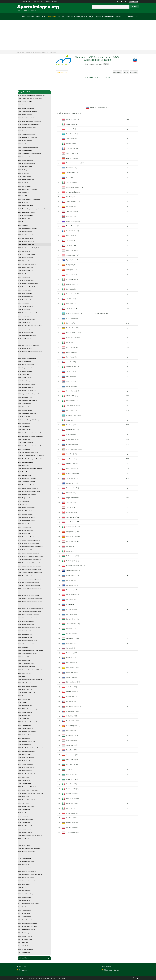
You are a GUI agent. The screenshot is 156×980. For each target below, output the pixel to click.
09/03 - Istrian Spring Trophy (26, 206)
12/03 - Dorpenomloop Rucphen (27, 212)
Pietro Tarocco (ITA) (72, 803)
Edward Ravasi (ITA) (72, 284)
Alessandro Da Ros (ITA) (73, 527)
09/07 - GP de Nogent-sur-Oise (27, 644)
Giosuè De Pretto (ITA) (73, 789)
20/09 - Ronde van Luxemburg (26, 878)
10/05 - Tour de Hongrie (25, 378)
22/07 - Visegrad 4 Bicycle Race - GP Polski (30, 670)
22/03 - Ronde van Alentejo (26, 258)
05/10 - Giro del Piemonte (25, 936)
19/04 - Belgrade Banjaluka (26, 332)
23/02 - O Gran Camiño (24, 157)
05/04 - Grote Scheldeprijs (25, 293)
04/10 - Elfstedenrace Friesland (27, 930)
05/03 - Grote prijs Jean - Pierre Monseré (29, 199)
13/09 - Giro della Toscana (25, 832)
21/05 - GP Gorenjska (24, 423)
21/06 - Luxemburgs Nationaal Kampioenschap (31, 547)
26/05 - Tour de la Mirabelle (26, 443)
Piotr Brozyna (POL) (72, 828)
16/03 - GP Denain (23, 225)
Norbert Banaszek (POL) (73, 439)
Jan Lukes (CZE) (71, 362)
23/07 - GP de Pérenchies (25, 683)
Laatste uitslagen (51, 1)
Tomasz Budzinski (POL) (73, 226)
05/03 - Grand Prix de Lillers (26, 196)
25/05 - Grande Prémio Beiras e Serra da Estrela (31, 433)
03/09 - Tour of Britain (24, 810)
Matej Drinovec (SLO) (72, 663)
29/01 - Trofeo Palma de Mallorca (27, 118)
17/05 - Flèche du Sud (24, 407)
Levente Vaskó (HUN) (72, 740)
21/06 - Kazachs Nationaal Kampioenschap (30, 560)
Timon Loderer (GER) (72, 173)
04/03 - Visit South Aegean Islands (27, 183)
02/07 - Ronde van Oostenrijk (26, 621)
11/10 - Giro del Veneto (24, 946)
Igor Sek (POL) (70, 546)
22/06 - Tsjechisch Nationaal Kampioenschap (30, 573)
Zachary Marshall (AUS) (73, 570)
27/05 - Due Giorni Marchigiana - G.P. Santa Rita (31, 456)
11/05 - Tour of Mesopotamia (26, 381)
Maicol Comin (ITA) (72, 551)
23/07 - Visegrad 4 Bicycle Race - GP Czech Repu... (32, 680)
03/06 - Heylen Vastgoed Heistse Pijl (28, 488)
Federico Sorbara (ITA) (73, 798)
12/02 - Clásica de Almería (25, 141)
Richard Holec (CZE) (72, 697)
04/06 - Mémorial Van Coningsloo (27, 495)
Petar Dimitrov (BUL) (72, 774)
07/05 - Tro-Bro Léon (24, 374)
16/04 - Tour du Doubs (24, 323)
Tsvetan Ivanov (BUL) (72, 755)
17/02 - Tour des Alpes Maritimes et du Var (30, 154)
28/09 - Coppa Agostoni (25, 891)
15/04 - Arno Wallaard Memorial (27, 319)
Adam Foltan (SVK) (72, 677)
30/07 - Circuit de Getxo (25, 715)
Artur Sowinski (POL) (72, 435)
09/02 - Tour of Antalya (24, 131)
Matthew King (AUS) (72, 483)
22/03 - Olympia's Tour (24, 261)
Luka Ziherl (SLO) (71, 177)
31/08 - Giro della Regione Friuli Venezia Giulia (31, 793)
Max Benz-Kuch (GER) (73, 328)
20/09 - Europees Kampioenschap (27, 881)
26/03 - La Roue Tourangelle (26, 267)
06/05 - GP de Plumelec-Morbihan (27, 358)
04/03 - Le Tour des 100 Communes (28, 189)
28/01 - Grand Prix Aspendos (26, 108)
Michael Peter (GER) (72, 823)
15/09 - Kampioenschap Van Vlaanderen (29, 849)
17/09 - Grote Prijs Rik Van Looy (27, 868)
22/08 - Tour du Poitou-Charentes (27, 774)
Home (23, 17)
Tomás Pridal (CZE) (72, 308)
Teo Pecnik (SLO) (71, 371)
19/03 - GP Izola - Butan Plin (26, 245)
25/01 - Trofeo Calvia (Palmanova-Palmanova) (31, 98)
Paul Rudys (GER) (71, 425)
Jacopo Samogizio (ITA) (73, 405)
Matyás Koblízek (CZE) (73, 721)
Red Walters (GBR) (72, 216)
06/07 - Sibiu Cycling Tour (25, 634)
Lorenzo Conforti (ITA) (73, 294)
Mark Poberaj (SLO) (72, 653)
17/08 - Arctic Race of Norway (26, 758)
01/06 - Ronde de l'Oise (25, 475)
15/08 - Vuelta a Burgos (25, 745)
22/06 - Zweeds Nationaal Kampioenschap (30, 589)
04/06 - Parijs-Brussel (24, 498)
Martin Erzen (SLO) (72, 614)
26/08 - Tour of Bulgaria (24, 784)
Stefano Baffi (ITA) (71, 182)
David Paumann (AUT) (73, 347)
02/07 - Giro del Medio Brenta (26, 624)
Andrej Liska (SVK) (72, 687)
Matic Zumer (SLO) (72, 410)
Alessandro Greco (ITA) (73, 367)
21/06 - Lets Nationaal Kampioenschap (29, 553)
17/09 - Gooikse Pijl (23, 865)
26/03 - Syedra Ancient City (26, 271)
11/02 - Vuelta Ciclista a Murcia (27, 134)
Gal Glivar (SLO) (71, 197)
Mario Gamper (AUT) (72, 236)
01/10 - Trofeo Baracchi (24, 910)
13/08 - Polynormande (24, 738)
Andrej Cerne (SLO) (72, 604)
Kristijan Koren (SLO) (72, 318)
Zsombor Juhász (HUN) (73, 624)
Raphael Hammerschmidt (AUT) (75, 565)
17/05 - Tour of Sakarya (24, 404)
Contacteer (23, 970)
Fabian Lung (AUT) (72, 590)
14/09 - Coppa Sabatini (24, 845)
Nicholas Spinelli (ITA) (73, 561)
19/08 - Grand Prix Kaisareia (26, 764)
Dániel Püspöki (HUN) (72, 638)
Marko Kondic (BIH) (72, 658)
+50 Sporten (128, 17)
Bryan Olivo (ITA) (71, 304)
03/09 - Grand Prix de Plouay (26, 806)
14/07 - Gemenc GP (24, 657)
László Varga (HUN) (72, 633)
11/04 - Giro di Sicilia (24, 303)
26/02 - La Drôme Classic (25, 167)
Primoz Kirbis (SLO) (72, 813)
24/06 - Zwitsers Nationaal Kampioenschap (30, 611)
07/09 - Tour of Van (23, 816)
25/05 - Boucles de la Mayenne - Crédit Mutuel (31, 436)
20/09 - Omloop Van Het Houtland (27, 871)
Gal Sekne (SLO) (71, 648)
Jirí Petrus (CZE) (71, 299)
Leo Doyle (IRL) (71, 323)
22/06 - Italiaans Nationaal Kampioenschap (30, 569)
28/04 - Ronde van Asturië (25, 342)
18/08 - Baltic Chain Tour (25, 761)
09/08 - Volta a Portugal (25, 725)
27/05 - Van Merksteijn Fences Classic (28, 452)
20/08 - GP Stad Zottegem (25, 771)
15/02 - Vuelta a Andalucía (25, 150)
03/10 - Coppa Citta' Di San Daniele (28, 926)
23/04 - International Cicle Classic (27, 336)
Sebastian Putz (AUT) (72, 274)
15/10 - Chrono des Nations (26, 949)
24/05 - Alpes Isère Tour (25, 430)
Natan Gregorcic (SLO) (73, 575)
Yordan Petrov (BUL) (72, 769)
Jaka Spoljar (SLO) (72, 459)
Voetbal (30, 17)
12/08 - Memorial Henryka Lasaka (27, 732)
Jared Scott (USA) (71, 503)
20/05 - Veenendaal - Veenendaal (27, 413)
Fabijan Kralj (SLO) (72, 580)
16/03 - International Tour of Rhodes (28, 228)
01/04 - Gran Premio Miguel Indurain (28, 284)
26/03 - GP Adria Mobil (24, 277)
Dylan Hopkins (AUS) (72, 260)
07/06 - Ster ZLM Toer (24, 504)
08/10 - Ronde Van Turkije (25, 939)
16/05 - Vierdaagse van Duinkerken (28, 400)
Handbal (98, 17)
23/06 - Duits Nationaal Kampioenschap (29, 595)
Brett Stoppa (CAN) (72, 512)
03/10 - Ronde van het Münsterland (28, 923)
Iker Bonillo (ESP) (71, 206)
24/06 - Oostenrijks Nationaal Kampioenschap (30, 608)
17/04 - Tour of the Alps (24, 329)
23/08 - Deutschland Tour (25, 777)
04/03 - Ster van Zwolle (24, 186)
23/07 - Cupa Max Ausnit (25, 673)
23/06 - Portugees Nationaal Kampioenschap (30, 602)
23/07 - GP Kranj (23, 676)
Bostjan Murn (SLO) (72, 464)
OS (137, 17)
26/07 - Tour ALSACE (24, 699)
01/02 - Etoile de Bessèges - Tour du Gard (29, 121)
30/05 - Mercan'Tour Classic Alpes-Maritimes (30, 469)
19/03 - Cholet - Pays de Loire (26, 241)
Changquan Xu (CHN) (72, 532)
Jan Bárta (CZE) (71, 240)
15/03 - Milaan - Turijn (24, 219)
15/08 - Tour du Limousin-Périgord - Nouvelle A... (31, 748)
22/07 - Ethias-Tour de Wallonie (27, 667)
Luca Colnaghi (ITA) (72, 279)
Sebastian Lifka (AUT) (72, 595)
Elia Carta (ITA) (71, 808)
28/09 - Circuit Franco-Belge (26, 894)
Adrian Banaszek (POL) (73, 517)
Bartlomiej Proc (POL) (72, 119)
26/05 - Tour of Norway (24, 439)
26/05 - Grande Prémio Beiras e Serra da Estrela (31, 446)
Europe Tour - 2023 (34, 92)
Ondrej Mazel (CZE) (72, 716)
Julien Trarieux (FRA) (72, 148)
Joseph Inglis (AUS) (72, 585)
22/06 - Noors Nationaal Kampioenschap (29, 576)
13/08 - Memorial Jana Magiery (27, 741)
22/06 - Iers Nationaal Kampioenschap (28, 582)
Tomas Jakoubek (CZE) (73, 202)
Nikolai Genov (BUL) (72, 779)
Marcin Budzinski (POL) (73, 337)
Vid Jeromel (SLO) (72, 599)
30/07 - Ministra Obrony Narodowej (28, 709)
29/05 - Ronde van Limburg (26, 462)
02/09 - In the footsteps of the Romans (28, 800)
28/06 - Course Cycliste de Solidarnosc (29, 615)
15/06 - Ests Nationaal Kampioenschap (29, 537)
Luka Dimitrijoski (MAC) (73, 726)
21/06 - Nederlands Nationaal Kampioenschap (30, 556)
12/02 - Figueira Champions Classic (28, 137)
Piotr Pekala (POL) (71, 818)
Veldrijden (40, 17)
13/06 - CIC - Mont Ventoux (26, 524)
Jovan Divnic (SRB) (72, 381)
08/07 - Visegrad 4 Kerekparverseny (28, 641)
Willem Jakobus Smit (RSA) (74, 449)
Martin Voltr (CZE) (71, 357)
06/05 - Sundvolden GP (24, 361)
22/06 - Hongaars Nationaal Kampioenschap (30, 592)
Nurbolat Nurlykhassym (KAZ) (75, 313)
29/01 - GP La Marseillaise (25, 115)
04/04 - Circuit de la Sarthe (25, 290)
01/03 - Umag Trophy (24, 173)
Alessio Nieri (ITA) (71, 420)
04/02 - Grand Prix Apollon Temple (27, 128)
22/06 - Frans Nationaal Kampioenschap (29, 586)
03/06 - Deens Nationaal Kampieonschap (29, 491)
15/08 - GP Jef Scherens (25, 754)
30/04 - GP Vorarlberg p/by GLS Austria (29, 345)
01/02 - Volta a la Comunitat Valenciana (29, 124)
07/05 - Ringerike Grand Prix (26, 368)
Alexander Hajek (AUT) (73, 255)
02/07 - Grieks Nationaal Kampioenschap (29, 628)
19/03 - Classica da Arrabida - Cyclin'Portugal (30, 248)
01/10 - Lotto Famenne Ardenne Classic (29, 904)
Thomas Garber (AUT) (73, 832)
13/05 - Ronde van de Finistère (26, 384)
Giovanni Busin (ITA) (72, 794)
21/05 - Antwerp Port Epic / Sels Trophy (29, 420)
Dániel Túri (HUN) (71, 629)
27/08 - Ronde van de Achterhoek (27, 787)
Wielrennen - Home (24, 87)
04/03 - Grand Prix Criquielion (26, 180)
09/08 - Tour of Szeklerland (25, 728)
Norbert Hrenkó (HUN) (73, 556)
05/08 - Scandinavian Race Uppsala (28, 722)
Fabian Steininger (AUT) (73, 541)
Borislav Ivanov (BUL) (72, 760)
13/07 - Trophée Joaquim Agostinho (28, 654)
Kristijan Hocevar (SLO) (73, 391)
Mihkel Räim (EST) (72, 168)
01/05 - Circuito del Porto (25, 348)
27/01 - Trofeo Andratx (24, 105)
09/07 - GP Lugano (23, 647)
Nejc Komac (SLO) (71, 609)
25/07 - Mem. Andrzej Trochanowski (28, 686)
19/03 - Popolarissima (24, 251)
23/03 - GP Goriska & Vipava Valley (28, 264)
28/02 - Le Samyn (23, 170)
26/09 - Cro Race (23, 887)
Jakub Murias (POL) (72, 211)
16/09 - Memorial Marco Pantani (27, 852)
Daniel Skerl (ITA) (71, 143)
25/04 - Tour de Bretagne (25, 339)
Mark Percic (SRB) (71, 731)
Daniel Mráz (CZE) (71, 352)
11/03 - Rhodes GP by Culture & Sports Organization (32, 209)
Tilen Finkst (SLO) (71, 139)
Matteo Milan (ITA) (72, 342)
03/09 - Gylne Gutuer (24, 803)
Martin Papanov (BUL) (73, 764)
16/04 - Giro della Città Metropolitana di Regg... (31, 326)
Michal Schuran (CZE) (73, 430)
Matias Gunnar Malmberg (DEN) (75, 163)
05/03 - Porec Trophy (24, 202)
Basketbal (70, 17)
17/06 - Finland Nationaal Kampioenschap (29, 540)
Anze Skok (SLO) (71, 129)
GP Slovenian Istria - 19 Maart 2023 (69, 113)
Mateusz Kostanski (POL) (74, 333)
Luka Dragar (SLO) (72, 643)
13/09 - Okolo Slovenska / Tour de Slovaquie (30, 836)
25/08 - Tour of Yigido (24, 780)
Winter (118, 17)
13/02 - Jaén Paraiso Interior (26, 144)
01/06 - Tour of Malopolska (25, 472)
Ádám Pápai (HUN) (72, 745)
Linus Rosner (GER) (72, 158)
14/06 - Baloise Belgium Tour (26, 530)
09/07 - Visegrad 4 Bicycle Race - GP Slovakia (31, 650)
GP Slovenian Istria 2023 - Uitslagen (45, 52)
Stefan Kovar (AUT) (72, 507)
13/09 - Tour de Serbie (24, 839)
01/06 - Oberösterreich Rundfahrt (27, 478)
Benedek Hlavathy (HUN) (73, 619)
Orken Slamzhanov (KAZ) (73, 415)
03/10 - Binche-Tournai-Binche (26, 920)
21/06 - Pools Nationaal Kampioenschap (29, 550)
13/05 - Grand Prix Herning (25, 387)
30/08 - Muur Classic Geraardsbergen (28, 790)
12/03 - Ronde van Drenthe (26, 215)
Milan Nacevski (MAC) (73, 667)
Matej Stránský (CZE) (72, 469)
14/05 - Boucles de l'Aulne (25, 397)
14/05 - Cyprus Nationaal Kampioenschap (29, 394)
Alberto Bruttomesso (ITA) (74, 124)
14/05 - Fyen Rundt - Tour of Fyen (27, 391)
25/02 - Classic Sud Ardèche (26, 160)
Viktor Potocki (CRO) (72, 153)
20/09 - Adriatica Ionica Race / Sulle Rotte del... (31, 874)
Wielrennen (51, 17)
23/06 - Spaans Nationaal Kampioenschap (29, 605)
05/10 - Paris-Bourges (24, 933)
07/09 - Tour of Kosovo (24, 823)
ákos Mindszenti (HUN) (73, 735)
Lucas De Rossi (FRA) (73, 231)
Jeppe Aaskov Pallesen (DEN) (75, 187)
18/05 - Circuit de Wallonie (25, 410)
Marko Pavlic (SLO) (72, 386)
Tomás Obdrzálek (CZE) (73, 245)
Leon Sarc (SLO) (71, 376)
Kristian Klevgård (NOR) (73, 192)
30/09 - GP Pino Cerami (25, 897)
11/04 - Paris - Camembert (25, 300)
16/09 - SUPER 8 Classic (25, 855)
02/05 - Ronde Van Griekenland (27, 355)
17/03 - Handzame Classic (25, 232)
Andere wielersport (34, 958)
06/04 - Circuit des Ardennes (26, 297)
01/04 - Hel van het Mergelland (26, 287)
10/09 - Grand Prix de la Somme (27, 826)
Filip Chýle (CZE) (71, 493)
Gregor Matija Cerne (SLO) (74, 498)
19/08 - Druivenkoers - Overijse (27, 767)
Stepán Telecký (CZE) (72, 478)
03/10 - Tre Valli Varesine (25, 917)
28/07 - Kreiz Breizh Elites (25, 706)
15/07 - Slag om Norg (24, 660)
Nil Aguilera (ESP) (71, 265)
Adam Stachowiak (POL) (73, 522)
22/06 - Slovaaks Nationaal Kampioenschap (30, 563)
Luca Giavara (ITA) (71, 784)
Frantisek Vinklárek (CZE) (74, 706)
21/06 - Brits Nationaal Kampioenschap (29, 543)
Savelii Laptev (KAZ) (72, 134)
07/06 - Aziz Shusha (24, 501)
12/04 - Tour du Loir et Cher (26, 306)
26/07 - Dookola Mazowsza (26, 696)
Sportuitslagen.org (26, 7)
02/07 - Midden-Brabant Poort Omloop (28, 618)
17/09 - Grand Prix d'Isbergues (26, 861)
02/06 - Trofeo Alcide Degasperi (27, 482)
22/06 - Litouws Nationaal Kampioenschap (29, 566)
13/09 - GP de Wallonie (24, 842)
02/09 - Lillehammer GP (25, 797)
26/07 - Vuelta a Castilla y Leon (27, 693)
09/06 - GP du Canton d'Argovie (27, 508)
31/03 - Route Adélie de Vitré (26, 280)
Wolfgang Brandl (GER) (73, 536)
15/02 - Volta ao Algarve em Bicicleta (28, 147)
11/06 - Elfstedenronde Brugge (26, 521)
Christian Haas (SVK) (72, 692)
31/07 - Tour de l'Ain (24, 719)
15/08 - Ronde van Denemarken (27, 751)
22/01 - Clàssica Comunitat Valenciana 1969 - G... (32, 95)
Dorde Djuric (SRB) (72, 750)
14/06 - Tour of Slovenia (25, 527)
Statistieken (117, 72)
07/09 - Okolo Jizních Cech (25, 819)
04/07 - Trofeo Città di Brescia (26, 631)
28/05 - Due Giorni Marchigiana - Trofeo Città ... (31, 459)
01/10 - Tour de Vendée (24, 907)
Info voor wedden (25, 1)
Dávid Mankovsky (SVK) (73, 682)
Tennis (60, 17)
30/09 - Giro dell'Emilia (24, 900)
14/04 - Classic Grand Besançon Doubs (29, 313)
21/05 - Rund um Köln (24, 417)
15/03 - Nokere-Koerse (24, 222)
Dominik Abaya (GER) (72, 473)
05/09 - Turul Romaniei (24, 813)
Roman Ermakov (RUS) (73, 221)
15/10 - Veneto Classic (24, 952)
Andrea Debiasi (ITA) (72, 396)
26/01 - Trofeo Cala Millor (25, 102)
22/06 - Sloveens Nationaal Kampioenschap (30, 579)
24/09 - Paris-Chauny (24, 884)
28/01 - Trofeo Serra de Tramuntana (28, 111)
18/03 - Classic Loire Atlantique (27, 235)
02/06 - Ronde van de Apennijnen (27, 485)
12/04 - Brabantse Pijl (24, 310)
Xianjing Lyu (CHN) (72, 270)
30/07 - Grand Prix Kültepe (25, 712)
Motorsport (109, 17)
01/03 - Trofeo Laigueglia (25, 176)
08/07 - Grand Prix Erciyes (25, 637)
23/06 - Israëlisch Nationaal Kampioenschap (30, 598)
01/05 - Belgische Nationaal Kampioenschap (30, 352)
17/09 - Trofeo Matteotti (24, 858)
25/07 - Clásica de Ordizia (25, 689)
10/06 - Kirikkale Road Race (26, 514)
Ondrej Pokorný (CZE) (73, 711)
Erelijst (126, 72)
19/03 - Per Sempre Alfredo (26, 238)
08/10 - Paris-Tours (23, 943)
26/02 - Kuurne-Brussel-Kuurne (27, 163)
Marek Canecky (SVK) (72, 672)
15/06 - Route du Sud (24, 534)
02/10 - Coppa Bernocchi (25, 913)
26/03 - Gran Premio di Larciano (27, 274)
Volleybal (80, 17)
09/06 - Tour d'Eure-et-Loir (25, 511)
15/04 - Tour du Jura (24, 316)
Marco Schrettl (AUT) (72, 250)
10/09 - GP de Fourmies (25, 829)
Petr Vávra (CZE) (71, 701)
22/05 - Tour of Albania (24, 426)
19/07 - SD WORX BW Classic (26, 663)
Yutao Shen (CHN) (71, 454)
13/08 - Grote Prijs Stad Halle (26, 735)
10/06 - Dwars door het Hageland (27, 517)
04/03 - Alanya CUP (24, 193)
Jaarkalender (38, 1)
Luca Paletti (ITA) (71, 289)
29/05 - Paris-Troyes (24, 465)
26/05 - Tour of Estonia (24, 449)
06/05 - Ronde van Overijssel (26, 365)
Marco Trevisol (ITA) (72, 401)
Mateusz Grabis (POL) (73, 488)
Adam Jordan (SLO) (72, 444)
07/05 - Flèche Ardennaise (25, 371)
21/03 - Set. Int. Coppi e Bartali (26, 254)
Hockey (89, 17)
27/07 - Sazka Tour (23, 702)
